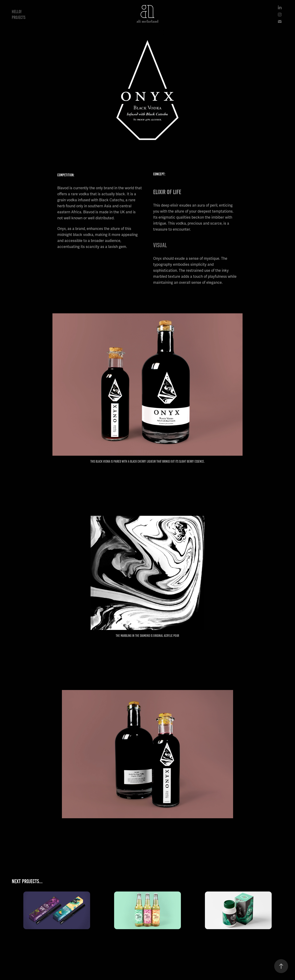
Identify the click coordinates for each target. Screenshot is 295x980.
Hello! (17, 12)
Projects (19, 17)
